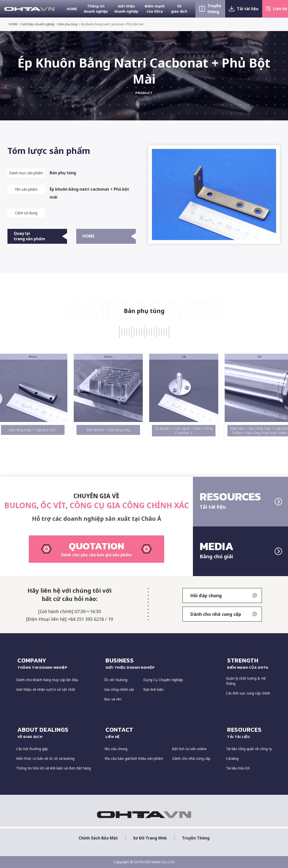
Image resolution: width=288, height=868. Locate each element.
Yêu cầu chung (116, 749)
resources (250, 732)
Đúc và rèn (113, 699)
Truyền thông (214, 9)
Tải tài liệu (248, 9)
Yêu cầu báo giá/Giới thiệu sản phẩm (134, 758)
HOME (72, 9)
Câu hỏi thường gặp (32, 749)
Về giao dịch (179, 9)
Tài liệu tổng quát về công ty (249, 749)
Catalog (232, 758)
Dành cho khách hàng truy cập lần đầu (47, 680)
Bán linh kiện (153, 689)
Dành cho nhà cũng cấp (191, 758)
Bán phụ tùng (68, 24)
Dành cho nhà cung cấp (223, 614)
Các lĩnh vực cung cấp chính (248, 693)
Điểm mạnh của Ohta (155, 9)
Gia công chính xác (119, 689)
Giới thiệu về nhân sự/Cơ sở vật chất (46, 689)
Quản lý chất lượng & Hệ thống (246, 681)
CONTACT (163, 732)
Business (163, 663)
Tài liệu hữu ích (238, 768)
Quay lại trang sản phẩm (40, 236)
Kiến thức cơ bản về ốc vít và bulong (45, 758)
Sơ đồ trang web (150, 838)
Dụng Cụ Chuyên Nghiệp (163, 680)
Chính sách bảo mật (98, 838)
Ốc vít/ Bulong (116, 680)
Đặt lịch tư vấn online (189, 749)
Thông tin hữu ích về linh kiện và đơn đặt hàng (54, 768)
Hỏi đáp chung (223, 595)
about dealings (58, 732)
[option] (35, 396)
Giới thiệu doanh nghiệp (126, 9)
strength (250, 663)
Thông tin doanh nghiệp (96, 9)
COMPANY (58, 663)
